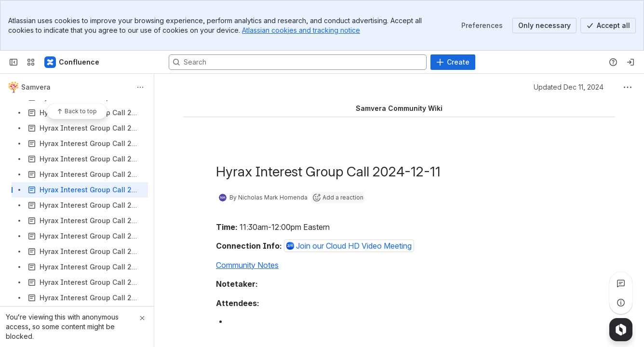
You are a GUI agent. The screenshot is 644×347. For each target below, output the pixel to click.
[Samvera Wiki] (72, 62)
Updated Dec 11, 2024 (569, 87)
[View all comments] (621, 283)
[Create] (453, 62)
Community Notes (247, 265)
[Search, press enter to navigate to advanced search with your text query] (298, 62)
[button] (349, 246)
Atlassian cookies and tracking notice (301, 30)
